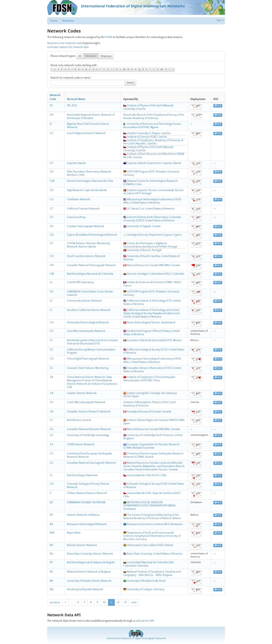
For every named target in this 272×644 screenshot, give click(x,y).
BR (51, 581)
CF (51, 340)
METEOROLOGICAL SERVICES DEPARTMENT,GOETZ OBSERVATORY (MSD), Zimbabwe (150, 506)
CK (51, 292)
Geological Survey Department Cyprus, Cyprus (152, 235)
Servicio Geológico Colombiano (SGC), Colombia (154, 274)
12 (118, 602)
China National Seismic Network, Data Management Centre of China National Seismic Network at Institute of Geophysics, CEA (92, 382)
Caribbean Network (79, 199)
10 (104, 602)
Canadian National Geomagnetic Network (91, 463)
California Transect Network (83, 209)
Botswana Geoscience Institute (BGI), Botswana (153, 524)
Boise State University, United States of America (153, 554)
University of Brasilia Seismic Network (89, 581)
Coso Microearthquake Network (86, 331)
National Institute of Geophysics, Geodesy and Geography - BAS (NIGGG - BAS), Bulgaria (152, 573)
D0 (52, 115)
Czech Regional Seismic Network (86, 133)
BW (52, 533)
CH (52, 322)
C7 (51, 420)
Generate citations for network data (68, 47)
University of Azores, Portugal (142, 250)
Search (130, 83)
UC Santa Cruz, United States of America (149, 209)
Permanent (91, 56)
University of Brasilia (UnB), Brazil (144, 581)
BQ (52, 589)
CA (52, 393)
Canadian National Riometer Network (89, 429)
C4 (51, 444)
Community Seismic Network (84, 301)
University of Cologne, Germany (144, 589)
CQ (52, 235)
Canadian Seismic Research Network (89, 412)
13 (125, 602)
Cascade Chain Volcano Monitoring (88, 368)
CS (51, 217)
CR (51, 226)
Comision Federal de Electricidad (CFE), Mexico (152, 340)
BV (51, 545)
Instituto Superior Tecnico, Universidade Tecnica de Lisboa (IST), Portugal (153, 192)
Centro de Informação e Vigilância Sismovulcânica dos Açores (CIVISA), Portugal (150, 245)
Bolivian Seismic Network (82, 545)
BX (51, 524)
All (80, 56)
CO (52, 256)
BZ (51, 502)
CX (52, 172)
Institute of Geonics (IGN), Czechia (145, 137)
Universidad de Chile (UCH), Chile (145, 475)
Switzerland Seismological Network (88, 322)
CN (52, 265)
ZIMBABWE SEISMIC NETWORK (86, 502)
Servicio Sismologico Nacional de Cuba (90, 181)
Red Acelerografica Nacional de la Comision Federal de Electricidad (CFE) (93, 342)
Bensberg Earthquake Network (85, 589)
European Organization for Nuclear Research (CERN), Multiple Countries (151, 446)
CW (52, 181)
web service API (145, 621)
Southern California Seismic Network (89, 310)
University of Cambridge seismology (88, 435)
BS (51, 572)
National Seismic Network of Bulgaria (89, 572)
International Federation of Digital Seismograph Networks (136, 638)
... (72, 602)
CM (52, 274)
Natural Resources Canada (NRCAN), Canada (152, 265)
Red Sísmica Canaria (79, 420)
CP (51, 243)
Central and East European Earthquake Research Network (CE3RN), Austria (153, 455)
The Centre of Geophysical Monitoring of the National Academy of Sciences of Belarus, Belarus (152, 517)
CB (51, 377)
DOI (218, 106)
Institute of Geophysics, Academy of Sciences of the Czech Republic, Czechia (153, 142)
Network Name (76, 99)
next (134, 602)
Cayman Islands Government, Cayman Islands (152, 163)
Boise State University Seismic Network (90, 554)
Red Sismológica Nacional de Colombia (90, 274)
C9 (51, 402)
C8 (51, 412)
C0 (52, 484)
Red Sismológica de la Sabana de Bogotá (91, 562)
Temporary (106, 56)
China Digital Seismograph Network (88, 359)
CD (52, 359)
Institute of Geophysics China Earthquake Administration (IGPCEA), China (149, 379)
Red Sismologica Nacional (82, 475)
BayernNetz (74, 533)
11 (111, 602)
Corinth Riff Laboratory (80, 282)
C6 (51, 429)
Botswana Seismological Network (87, 524)
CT (51, 209)
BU (52, 554)
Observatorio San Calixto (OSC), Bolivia (148, 545)
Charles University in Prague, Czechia (147, 133)
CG (52, 331)
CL (51, 282)
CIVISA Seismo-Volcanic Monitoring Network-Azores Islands (88, 245)
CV (52, 190)
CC (52, 368)
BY (51, 515)
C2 (51, 463)
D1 (51, 106)
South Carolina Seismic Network (86, 256)
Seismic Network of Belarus (83, 515)
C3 (51, 454)
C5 (51, 435)
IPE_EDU (72, 106)
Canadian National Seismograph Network (91, 265)
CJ (51, 301)
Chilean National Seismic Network (87, 493)
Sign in (220, 20)
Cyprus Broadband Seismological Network (92, 235)
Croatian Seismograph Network (86, 226)
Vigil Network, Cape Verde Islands (87, 190)
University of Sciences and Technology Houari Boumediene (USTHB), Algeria (152, 126)
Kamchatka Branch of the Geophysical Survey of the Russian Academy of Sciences (154, 117)
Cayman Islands (76, 163)
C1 (51, 475)
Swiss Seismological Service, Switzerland (149, 322)
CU (52, 199)
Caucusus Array (76, 217)
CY (51, 163)
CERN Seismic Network (81, 444)
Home (54, 21)
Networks (68, 21)
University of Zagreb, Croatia (142, 226)
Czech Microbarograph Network (86, 402)
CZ (51, 133)
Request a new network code (64, 43)
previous (55, 602)
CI (51, 310)
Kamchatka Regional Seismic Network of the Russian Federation (91, 117)
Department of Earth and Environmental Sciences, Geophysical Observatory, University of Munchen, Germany (152, 536)
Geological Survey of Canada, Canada (147, 412)
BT (51, 562)
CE (51, 350)
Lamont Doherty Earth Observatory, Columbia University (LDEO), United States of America (152, 219)
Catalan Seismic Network (82, 393)
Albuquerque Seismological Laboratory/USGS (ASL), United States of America (152, 201)
